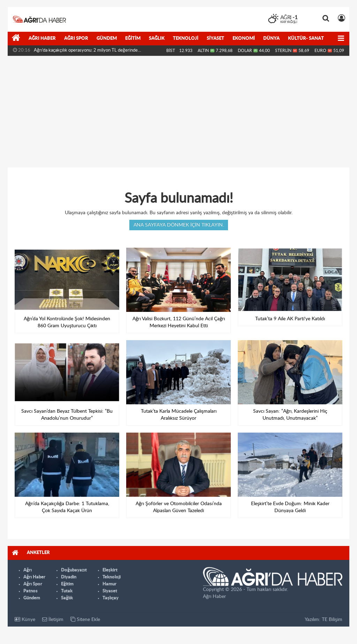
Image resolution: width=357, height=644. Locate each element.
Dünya (271, 39)
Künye (25, 619)
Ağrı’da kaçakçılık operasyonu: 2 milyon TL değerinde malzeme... (86, 52)
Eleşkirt (110, 570)
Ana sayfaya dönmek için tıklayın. (179, 225)
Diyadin (69, 577)
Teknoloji (186, 39)
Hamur (109, 584)
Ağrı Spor (76, 39)
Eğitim (133, 39)
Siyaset (215, 39)
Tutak (67, 591)
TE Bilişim (332, 620)
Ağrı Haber (42, 39)
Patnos (31, 591)
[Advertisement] (178, 112)
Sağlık (157, 39)
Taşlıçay (111, 598)
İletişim (53, 619)
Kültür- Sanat (306, 39)
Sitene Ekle (85, 619)
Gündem (107, 39)
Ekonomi (244, 39)
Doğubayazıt (74, 570)
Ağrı (28, 570)
